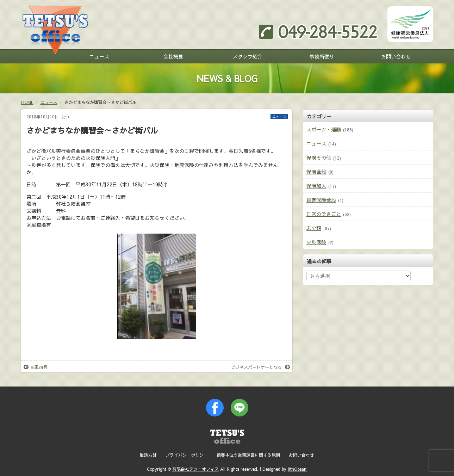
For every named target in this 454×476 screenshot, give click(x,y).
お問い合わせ (396, 56)
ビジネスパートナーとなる (260, 367)
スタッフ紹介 (248, 56)
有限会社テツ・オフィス (195, 469)
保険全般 (316, 172)
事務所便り (322, 56)
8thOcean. (298, 469)
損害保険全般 (321, 200)
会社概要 (173, 56)
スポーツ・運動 (324, 129)
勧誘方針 (148, 455)
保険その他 (319, 157)
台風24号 (36, 367)
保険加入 (316, 186)
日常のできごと (324, 214)
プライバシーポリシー (187, 455)
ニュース (99, 56)
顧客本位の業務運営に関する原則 (248, 455)
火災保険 (316, 242)
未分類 (314, 228)
